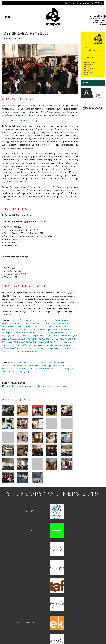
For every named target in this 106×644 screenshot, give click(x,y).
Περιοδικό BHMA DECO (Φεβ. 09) (39, 323)
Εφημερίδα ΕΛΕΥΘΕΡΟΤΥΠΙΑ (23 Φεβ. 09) (26, 329)
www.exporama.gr (64, 386)
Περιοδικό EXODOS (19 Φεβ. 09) (49, 342)
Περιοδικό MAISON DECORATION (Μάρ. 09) (55, 369)
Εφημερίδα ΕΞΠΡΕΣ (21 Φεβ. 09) (18, 336)
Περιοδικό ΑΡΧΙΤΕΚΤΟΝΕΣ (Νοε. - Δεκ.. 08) (32, 320)
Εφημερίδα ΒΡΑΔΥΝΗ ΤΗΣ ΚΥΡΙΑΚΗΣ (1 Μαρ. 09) (25, 333)
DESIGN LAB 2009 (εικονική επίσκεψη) (20, 121)
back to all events (13, 39)
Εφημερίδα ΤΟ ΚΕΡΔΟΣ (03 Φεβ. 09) (36, 326)
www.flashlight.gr (49, 386)
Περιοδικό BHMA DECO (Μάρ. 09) (15, 372)
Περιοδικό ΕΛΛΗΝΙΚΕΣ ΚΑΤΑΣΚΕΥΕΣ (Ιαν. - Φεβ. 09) (26, 366)
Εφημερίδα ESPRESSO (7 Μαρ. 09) (32, 345)
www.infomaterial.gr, (24, 386)
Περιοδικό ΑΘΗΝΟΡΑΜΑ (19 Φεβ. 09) (20, 342)
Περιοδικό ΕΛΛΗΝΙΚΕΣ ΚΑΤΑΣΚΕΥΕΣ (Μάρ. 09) (29, 348)
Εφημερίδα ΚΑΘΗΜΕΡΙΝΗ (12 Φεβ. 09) (33, 339)
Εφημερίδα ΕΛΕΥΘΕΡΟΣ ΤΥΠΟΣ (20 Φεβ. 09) (50, 336)
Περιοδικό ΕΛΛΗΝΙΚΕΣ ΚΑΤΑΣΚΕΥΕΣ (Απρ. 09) (24, 351)
